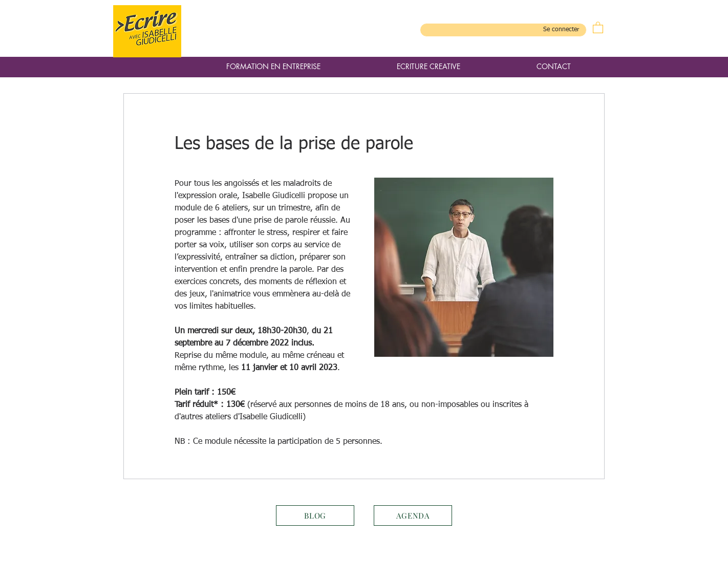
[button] (598, 27)
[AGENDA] (413, 515)
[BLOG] (315, 515)
